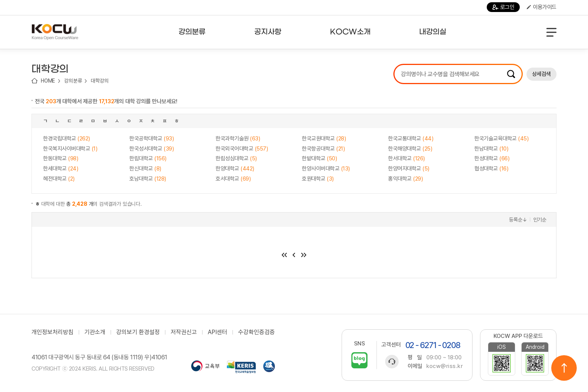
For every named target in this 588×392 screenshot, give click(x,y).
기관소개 (95, 332)
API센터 (217, 332)
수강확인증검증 (256, 332)
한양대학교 (235, 169)
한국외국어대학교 (242, 149)
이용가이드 (541, 7)
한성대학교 (492, 158)
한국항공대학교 (323, 149)
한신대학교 (145, 169)
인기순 (540, 220)
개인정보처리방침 (52, 332)
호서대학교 (233, 179)
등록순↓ (518, 220)
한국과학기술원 (238, 139)
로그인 (503, 7)
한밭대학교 (319, 158)
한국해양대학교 (410, 149)
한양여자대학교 (409, 169)
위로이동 (564, 368)
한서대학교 (406, 158)
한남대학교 (491, 149)
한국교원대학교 (324, 139)
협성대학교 (491, 169)
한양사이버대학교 (326, 169)
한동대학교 (61, 158)
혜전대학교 (59, 179)
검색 (511, 74)
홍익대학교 (405, 179)
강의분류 (73, 81)
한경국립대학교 (67, 139)
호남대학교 (148, 179)
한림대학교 (148, 158)
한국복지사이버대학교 (70, 149)
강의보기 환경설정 (138, 332)
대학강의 (100, 81)
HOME (48, 81)
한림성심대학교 (236, 158)
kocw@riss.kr (445, 366)
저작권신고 (184, 332)
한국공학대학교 (151, 139)
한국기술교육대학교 (501, 139)
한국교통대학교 (411, 139)
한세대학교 (61, 169)
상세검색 (541, 74)
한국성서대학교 (151, 149)
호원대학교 (318, 179)
